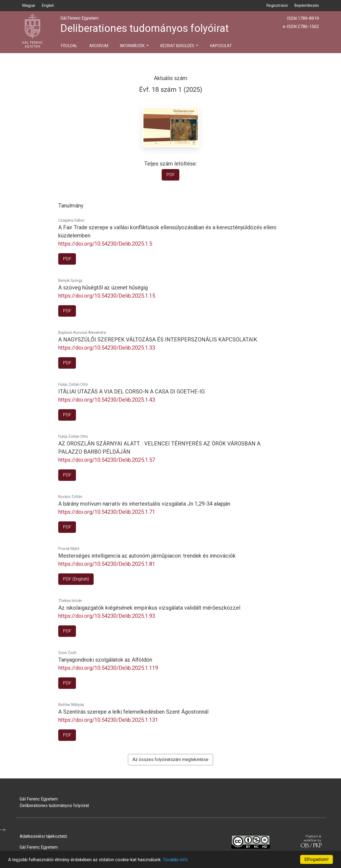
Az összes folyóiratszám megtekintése (170, 760)
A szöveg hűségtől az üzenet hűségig (103, 288)
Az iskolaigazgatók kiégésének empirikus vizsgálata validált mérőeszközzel (149, 608)
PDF (170, 175)
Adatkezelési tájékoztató (43, 836)
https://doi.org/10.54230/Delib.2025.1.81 (107, 564)
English (48, 5)
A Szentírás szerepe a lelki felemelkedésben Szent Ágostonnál (133, 712)
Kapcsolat (221, 46)
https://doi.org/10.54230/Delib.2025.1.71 (107, 512)
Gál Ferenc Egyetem (39, 847)
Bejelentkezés (307, 5)
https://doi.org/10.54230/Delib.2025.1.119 (108, 668)
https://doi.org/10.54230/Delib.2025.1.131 (108, 720)
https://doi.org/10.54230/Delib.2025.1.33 (107, 348)
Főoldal (69, 46)
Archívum (99, 46)
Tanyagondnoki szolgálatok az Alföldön (105, 660)
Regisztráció (277, 5)
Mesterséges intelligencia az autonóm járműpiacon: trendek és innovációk (147, 556)
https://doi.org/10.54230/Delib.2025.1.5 (105, 244)
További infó (175, 860)
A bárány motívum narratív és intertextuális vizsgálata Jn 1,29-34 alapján (144, 504)
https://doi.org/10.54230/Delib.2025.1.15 (107, 296)
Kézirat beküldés (178, 46)
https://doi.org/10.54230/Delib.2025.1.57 (107, 460)
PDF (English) (76, 579)
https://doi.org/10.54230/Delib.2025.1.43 (107, 400)
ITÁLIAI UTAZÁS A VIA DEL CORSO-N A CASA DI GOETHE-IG (131, 392)
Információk (133, 46)
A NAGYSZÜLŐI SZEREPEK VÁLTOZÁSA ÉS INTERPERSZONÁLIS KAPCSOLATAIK (158, 340)
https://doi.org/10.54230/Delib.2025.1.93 (107, 616)
